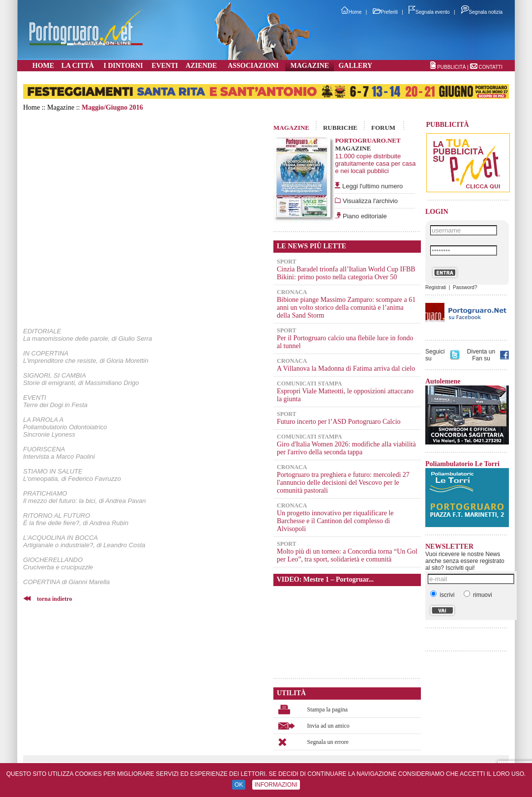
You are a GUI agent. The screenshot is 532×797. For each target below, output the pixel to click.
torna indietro (54, 599)
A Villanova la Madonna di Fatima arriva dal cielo (346, 369)
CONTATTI (490, 67)
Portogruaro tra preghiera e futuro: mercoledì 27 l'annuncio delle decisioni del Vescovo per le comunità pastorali (343, 483)
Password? (465, 287)
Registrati (436, 287)
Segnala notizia (482, 12)
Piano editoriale (364, 216)
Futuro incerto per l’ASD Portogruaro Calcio (339, 422)
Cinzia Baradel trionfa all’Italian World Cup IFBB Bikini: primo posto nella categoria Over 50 (346, 273)
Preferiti (385, 12)
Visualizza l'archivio (369, 201)
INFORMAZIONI (276, 785)
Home (351, 12)
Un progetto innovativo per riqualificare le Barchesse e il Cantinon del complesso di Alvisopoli (335, 521)
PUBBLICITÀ (451, 67)
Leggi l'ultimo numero (372, 186)
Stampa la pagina (328, 709)
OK (239, 785)
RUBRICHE (340, 128)
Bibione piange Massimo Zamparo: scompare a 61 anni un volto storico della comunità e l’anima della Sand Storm (346, 308)
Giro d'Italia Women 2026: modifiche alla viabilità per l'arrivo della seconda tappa (346, 448)
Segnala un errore (328, 742)
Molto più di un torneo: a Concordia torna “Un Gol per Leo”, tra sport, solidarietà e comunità (347, 555)
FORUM (383, 128)
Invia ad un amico (328, 726)
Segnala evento (429, 12)
